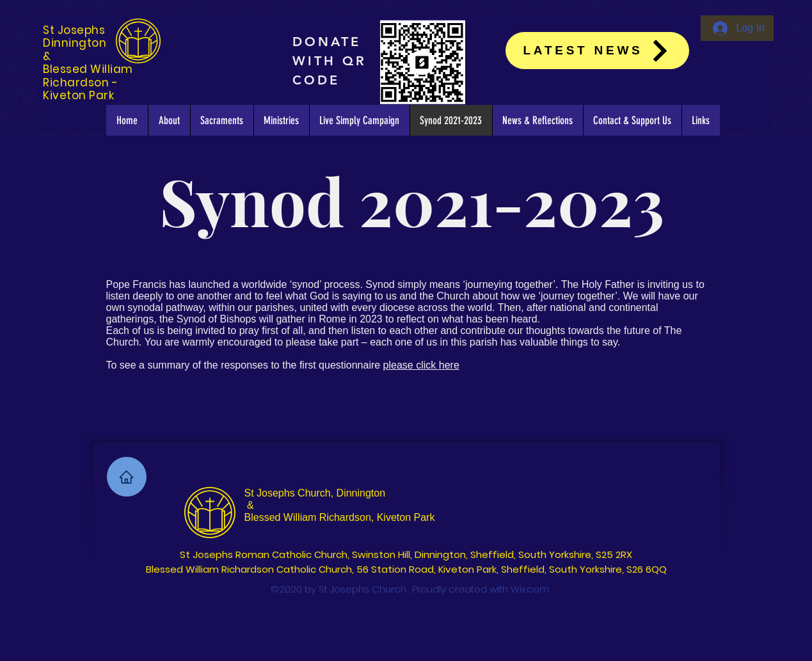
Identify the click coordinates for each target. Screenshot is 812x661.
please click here (421, 365)
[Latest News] (597, 51)
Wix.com (530, 589)
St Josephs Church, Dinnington (315, 493)
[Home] (127, 477)
